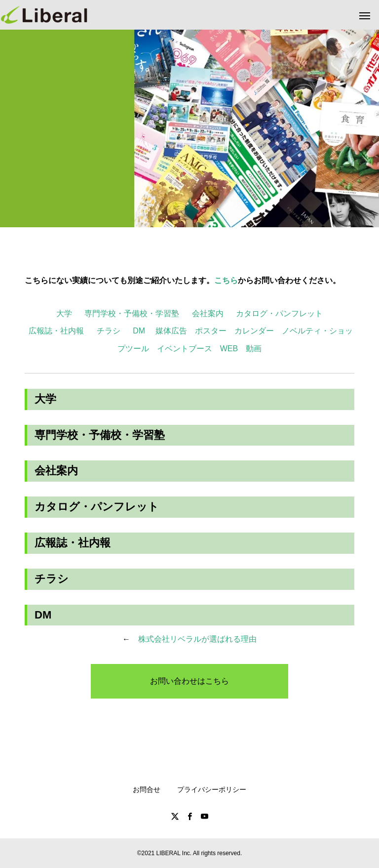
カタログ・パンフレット (279, 313)
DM (139, 331)
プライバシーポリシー (212, 789)
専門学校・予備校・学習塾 (132, 313)
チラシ (109, 331)
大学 (64, 313)
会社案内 (208, 313)
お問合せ (147, 789)
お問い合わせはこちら (189, 681)
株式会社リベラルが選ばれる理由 (197, 639)
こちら (226, 280)
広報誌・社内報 (56, 331)
